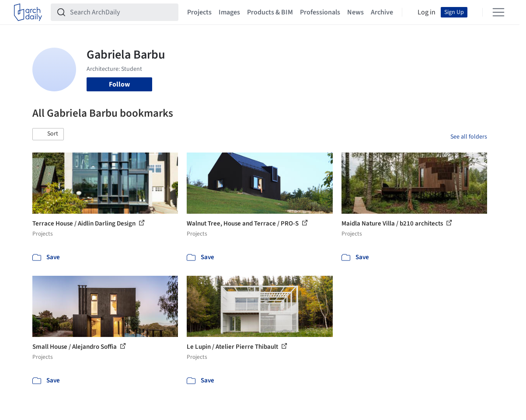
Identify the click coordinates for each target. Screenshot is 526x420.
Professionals (320, 12)
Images (229, 12)
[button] (48, 134)
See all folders (469, 137)
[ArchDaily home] (28, 12)
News (355, 12)
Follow (119, 84)
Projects (199, 12)
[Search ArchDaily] (122, 12)
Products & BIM (270, 12)
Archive (382, 12)
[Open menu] (498, 12)
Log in (427, 12)
